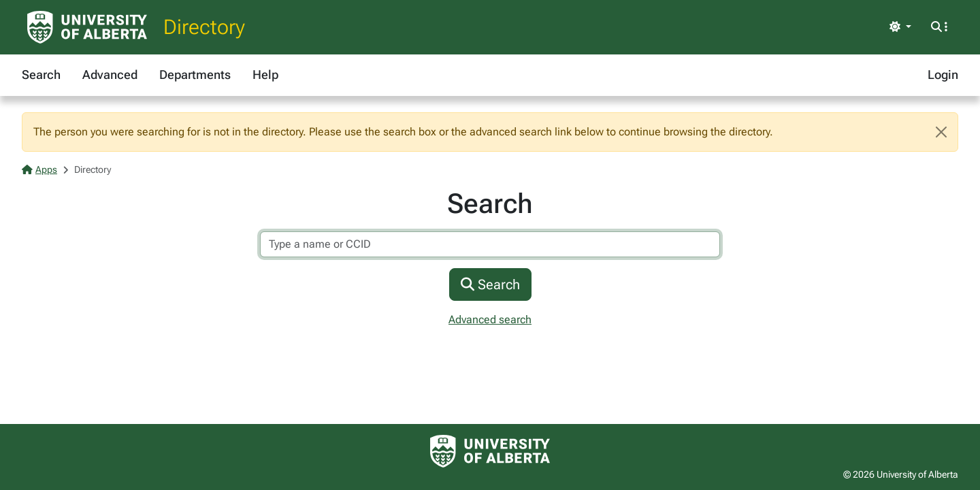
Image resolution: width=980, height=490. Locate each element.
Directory (204, 27)
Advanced (110, 75)
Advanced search (490, 320)
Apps (39, 169)
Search (41, 75)
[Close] (941, 132)
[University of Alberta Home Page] (87, 27)
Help (265, 75)
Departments (195, 75)
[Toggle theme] (900, 27)
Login (943, 75)
